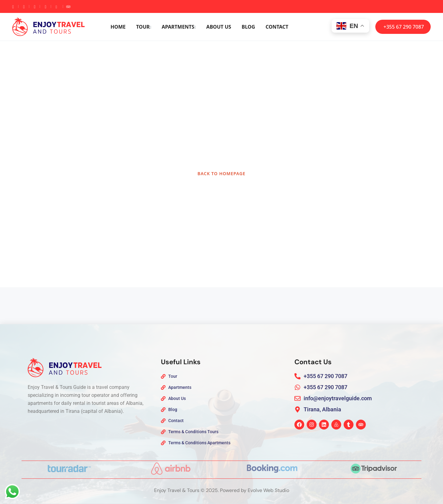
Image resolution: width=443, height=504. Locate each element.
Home (118, 27)
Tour (144, 27)
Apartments (179, 27)
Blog (249, 27)
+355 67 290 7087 (404, 27)
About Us (219, 27)
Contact (277, 27)
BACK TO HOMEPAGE (221, 173)
